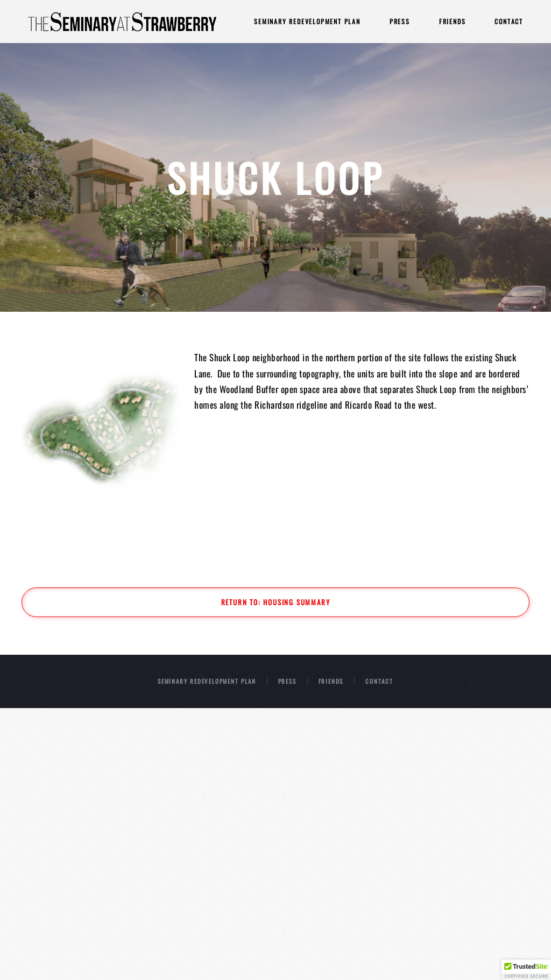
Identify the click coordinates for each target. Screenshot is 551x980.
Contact (509, 21)
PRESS (287, 681)
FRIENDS (331, 681)
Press (400, 21)
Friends (453, 21)
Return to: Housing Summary (276, 602)
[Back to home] (122, 22)
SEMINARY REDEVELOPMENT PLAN (207, 681)
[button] (526, 970)
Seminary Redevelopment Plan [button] (307, 21)
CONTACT (379, 681)
